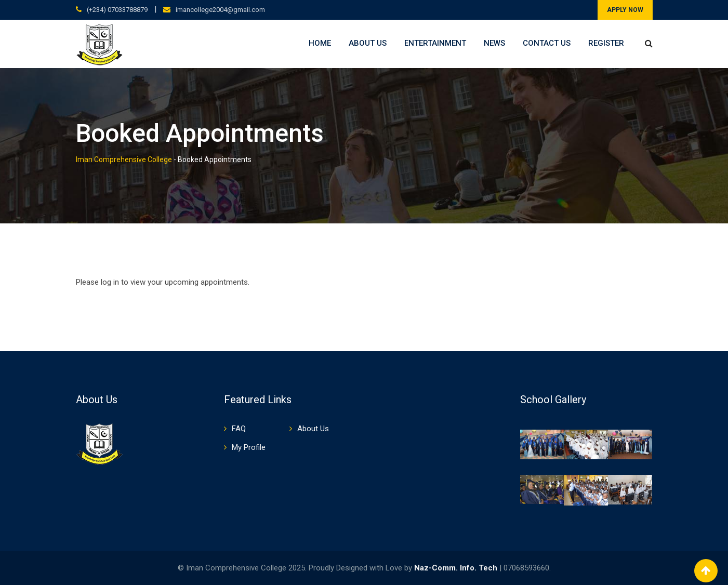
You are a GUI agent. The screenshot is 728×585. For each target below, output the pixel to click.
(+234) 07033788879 (117, 10)
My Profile (249, 447)
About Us (368, 43)
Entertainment (435, 43)
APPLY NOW (625, 10)
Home (320, 43)
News (494, 43)
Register (606, 43)
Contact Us (547, 43)
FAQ (239, 429)
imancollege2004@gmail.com (220, 10)
